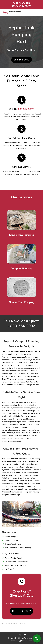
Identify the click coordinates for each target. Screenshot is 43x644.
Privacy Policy (15, 641)
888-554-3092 (22, 6)
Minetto (22, 624)
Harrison (14, 624)
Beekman (6, 624)
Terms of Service (27, 641)
